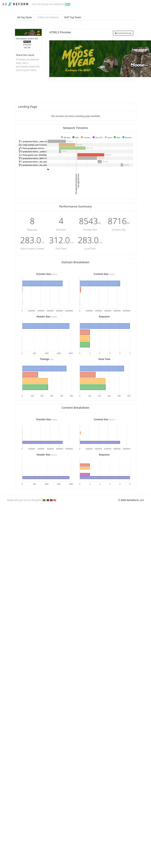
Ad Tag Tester (25, 17)
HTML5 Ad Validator (48, 17)
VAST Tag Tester (73, 17)
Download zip (123, 33)
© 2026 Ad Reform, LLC (131, 500)
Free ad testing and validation (51, 4)
